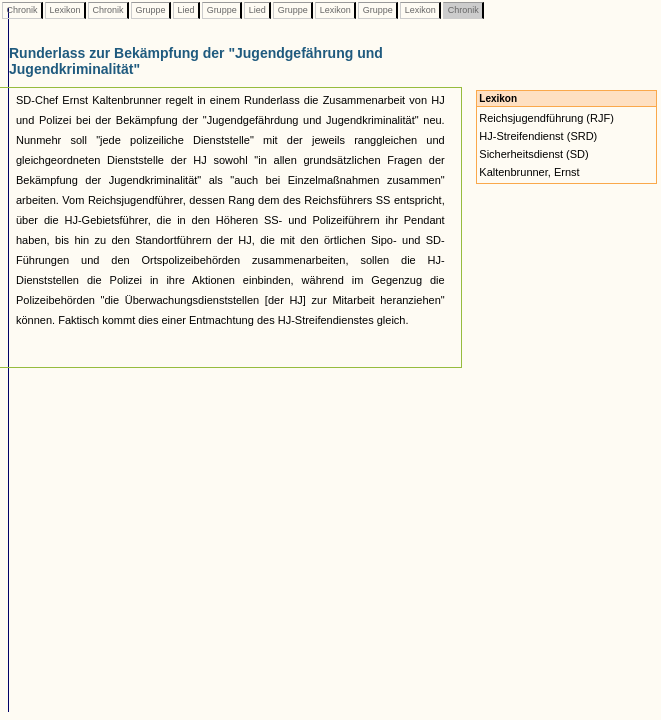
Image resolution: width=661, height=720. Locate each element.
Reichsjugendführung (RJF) (546, 118)
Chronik (22, 10)
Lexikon (65, 10)
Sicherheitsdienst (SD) (533, 154)
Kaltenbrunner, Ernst (529, 172)
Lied (186, 10)
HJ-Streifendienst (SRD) (538, 136)
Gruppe (150, 10)
